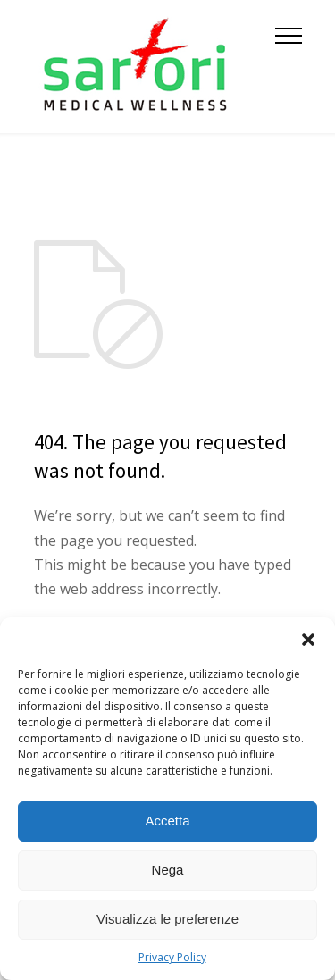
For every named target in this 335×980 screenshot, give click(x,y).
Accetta (167, 821)
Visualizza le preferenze (167, 919)
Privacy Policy (172, 957)
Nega (168, 870)
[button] (308, 640)
